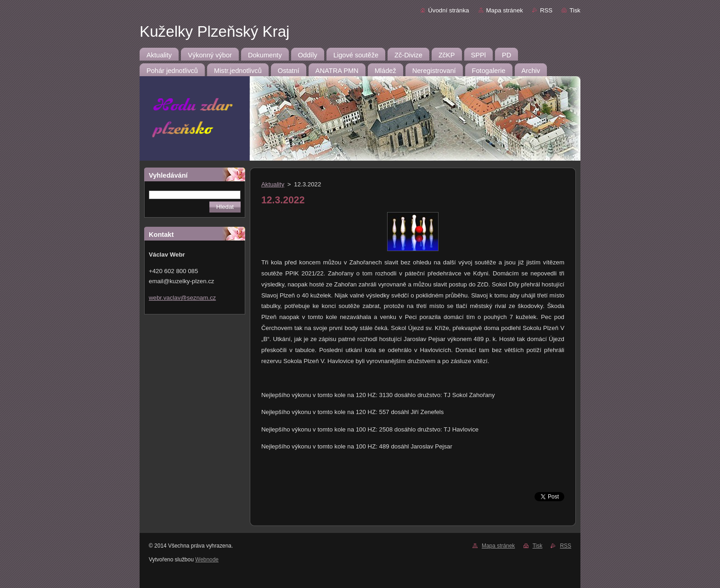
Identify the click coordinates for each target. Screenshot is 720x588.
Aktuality (273, 184)
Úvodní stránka (448, 10)
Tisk (575, 10)
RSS (546, 10)
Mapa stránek (505, 10)
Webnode (207, 560)
